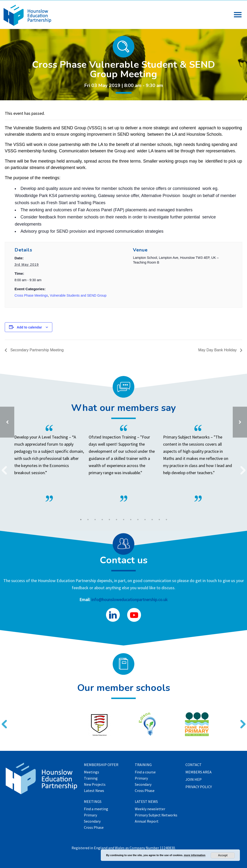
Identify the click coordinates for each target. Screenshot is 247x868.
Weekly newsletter (150, 809)
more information (194, 855)
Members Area (199, 772)
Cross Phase (94, 828)
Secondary (92, 821)
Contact (194, 765)
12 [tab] (159, 520)
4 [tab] (102, 520)
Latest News (94, 791)
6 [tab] (116, 520)
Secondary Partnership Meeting (36, 350)
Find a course (145, 772)
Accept (223, 855)
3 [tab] (95, 520)
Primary (90, 815)
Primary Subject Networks (156, 815)
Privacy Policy (199, 787)
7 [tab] (124, 520)
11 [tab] (152, 520)
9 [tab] (138, 520)
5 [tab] (109, 520)
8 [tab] (131, 520)
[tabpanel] (120, 463)
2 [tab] (88, 520)
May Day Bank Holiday (218, 350)
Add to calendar (29, 327)
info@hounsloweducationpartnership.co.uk (129, 600)
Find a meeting (96, 809)
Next (241, 467)
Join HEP (194, 780)
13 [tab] (166, 520)
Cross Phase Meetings (31, 295)
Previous (2, 467)
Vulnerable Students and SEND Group (78, 295)
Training (91, 778)
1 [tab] (81, 520)
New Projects (95, 785)
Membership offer (101, 765)
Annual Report (147, 821)
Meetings (92, 772)
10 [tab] (145, 520)
